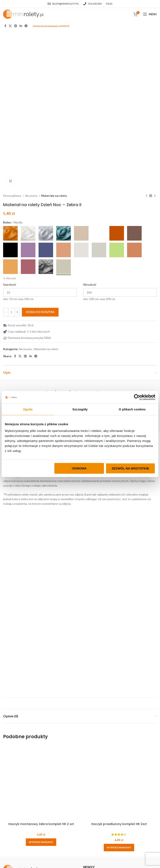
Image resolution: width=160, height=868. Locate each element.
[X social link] (10, 26)
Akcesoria (31, 47)
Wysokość (90, 135)
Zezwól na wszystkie (130, 468)
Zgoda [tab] (28, 409)
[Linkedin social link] (21, 26)
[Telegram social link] (26, 26)
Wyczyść (11, 129)
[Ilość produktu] (11, 163)
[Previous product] (146, 47)
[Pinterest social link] (16, 26)
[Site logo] (23, 14)
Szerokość (10, 135)
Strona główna (12, 47)
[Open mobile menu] (150, 14)
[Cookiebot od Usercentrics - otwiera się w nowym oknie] (137, 397)
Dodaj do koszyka (40, 163)
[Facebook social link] (5, 26)
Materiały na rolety (54, 47)
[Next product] (155, 47)
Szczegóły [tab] (80, 409)
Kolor (7, 73)
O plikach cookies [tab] (132, 409)
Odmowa (79, 468)
